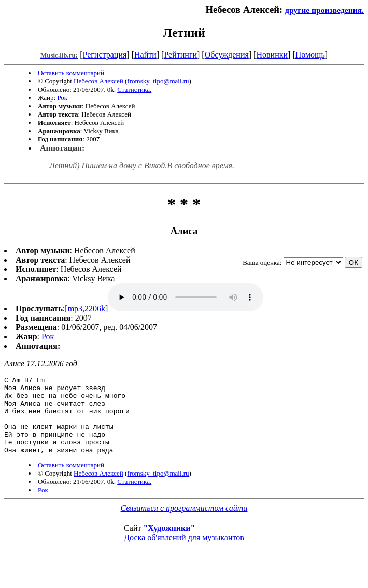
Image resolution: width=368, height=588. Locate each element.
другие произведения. (324, 10)
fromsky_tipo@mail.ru (158, 81)
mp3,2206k (87, 309)
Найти (145, 55)
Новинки (272, 55)
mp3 (186, 297)
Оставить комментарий (71, 73)
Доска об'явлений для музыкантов (184, 553)
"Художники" (169, 544)
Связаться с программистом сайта (184, 524)
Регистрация (105, 55)
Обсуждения (227, 55)
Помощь (310, 55)
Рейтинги (180, 55)
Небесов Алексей (98, 81)
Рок (62, 98)
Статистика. (134, 89)
